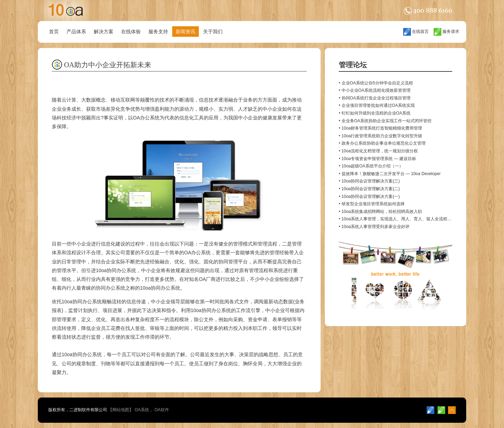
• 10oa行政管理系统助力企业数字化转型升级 (380, 136)
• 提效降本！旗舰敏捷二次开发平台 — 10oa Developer (390, 174)
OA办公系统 (146, 118)
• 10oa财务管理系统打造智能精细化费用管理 (380, 128)
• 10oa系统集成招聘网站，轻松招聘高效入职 (380, 212)
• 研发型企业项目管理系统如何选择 (372, 204)
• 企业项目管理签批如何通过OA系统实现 (377, 105)
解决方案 (104, 32)
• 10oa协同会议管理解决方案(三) (369, 181)
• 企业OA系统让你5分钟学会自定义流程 (376, 83)
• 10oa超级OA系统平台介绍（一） (371, 166)
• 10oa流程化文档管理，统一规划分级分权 (378, 151)
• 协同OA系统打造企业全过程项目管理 (375, 98)
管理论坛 (353, 65)
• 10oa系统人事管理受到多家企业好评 (374, 227)
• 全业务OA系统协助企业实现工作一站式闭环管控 (385, 121)
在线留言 (416, 32)
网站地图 (121, 410)
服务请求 (446, 32)
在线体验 (131, 32)
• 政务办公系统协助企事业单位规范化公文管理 (382, 143)
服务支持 (158, 32)
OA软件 (162, 410)
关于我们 (213, 32)
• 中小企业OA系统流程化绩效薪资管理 (375, 90)
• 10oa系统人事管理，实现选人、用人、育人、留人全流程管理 (397, 219)
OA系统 (142, 410)
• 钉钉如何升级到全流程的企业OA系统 (375, 113)
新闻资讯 (185, 32)
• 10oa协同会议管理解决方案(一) (369, 196)
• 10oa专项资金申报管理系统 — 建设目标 (377, 159)
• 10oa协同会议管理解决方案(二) (369, 189)
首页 (54, 32)
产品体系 (76, 32)
